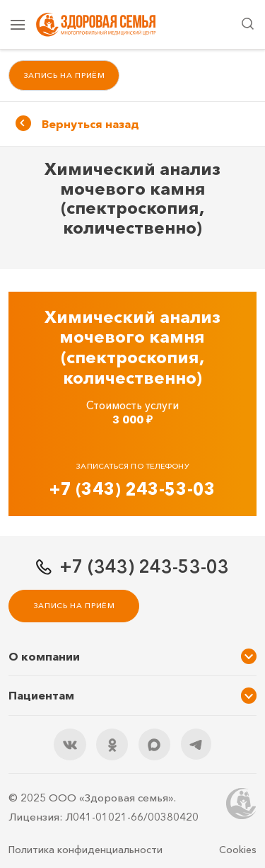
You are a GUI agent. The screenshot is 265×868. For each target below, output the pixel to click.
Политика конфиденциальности (86, 850)
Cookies (238, 850)
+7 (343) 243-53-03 (132, 489)
